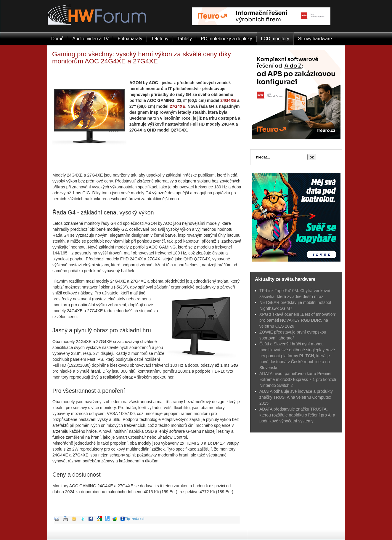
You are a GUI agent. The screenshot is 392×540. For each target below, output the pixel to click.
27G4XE (177, 106)
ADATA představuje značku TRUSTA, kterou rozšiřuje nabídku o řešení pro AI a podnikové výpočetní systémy (297, 415)
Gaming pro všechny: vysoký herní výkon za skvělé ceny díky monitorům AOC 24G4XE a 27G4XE (142, 58)
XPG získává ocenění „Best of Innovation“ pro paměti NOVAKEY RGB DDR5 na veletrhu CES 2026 (298, 320)
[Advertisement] (147, 160)
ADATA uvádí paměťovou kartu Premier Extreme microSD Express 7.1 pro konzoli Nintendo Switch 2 (298, 379)
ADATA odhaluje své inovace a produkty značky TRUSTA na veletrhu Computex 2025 (296, 397)
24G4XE (228, 100)
